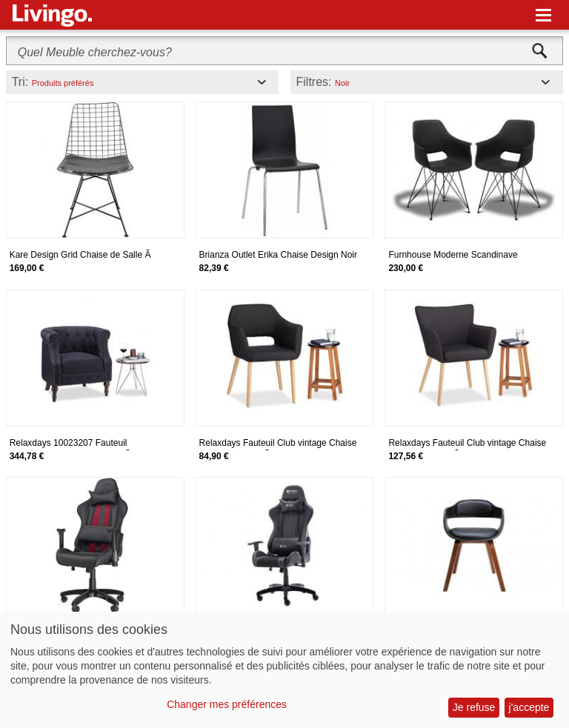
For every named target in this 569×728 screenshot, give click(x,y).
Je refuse (474, 707)
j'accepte (529, 707)
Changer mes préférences (227, 704)
